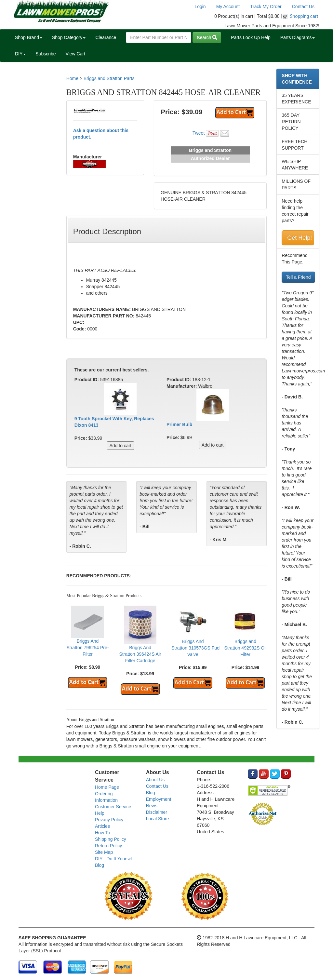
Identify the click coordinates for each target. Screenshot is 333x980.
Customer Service (113, 807)
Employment (159, 799)
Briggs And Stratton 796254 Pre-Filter (87, 648)
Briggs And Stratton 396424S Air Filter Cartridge (140, 654)
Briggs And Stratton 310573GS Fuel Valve (196, 648)
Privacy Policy (109, 820)
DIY (20, 54)
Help (100, 813)
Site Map (104, 852)
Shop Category (69, 37)
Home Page (107, 787)
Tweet (199, 133)
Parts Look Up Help (251, 37)
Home (72, 78)
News (152, 806)
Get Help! (300, 238)
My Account (228, 7)
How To (102, 833)
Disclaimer (157, 812)
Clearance (106, 37)
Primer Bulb (179, 424)
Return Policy (108, 846)
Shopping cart (304, 16)
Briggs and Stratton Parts (109, 78)
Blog (100, 865)
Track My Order (266, 7)
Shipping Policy (111, 839)
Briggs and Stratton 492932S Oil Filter (245, 648)
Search (207, 37)
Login (200, 7)
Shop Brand (29, 37)
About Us (155, 780)
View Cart (75, 54)
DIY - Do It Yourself (114, 859)
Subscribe (46, 54)
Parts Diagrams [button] (298, 37)
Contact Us (303, 7)
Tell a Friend (298, 277)
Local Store (158, 819)
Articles (102, 826)
